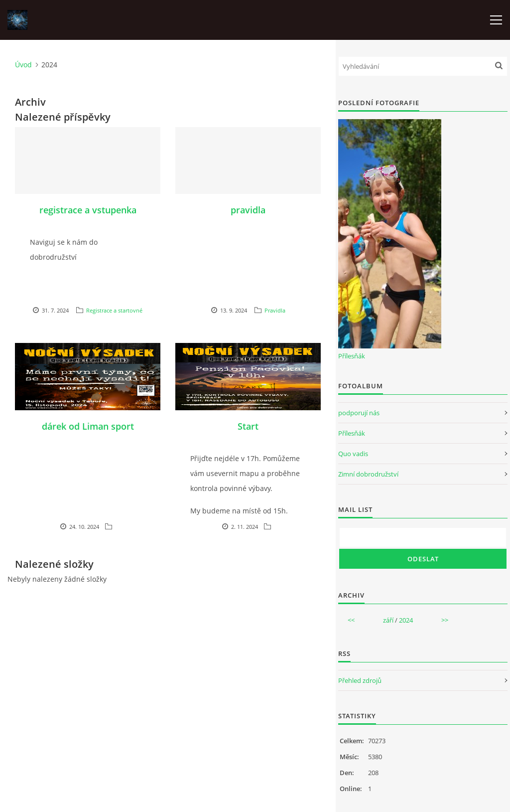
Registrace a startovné (114, 310)
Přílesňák (352, 356)
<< (351, 620)
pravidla (248, 210)
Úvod (23, 65)
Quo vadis (353, 454)
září (388, 620)
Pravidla (275, 310)
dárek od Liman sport (88, 426)
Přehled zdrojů (360, 680)
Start (248, 426)
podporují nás (359, 413)
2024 (406, 620)
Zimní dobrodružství (368, 474)
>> (445, 620)
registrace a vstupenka (88, 210)
